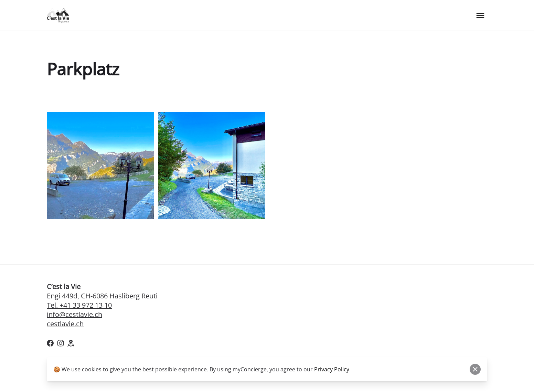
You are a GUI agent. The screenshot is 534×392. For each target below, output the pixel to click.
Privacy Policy (332, 369)
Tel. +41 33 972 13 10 (79, 305)
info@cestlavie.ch (74, 314)
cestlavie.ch (65, 324)
